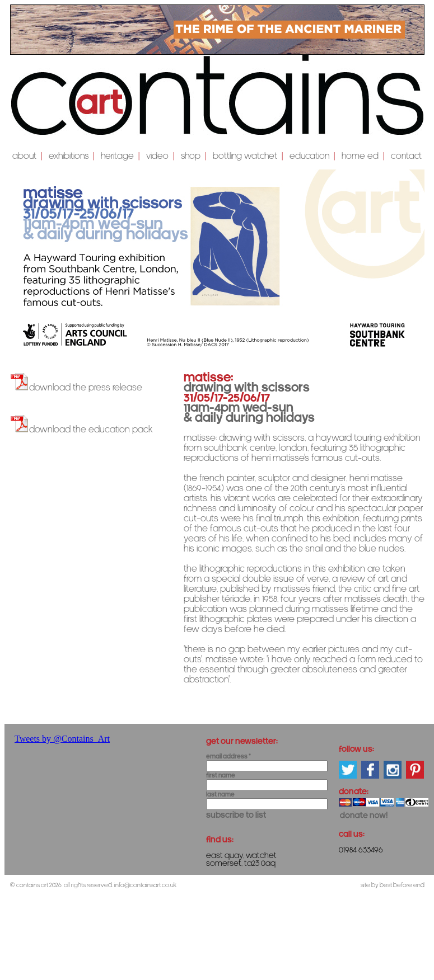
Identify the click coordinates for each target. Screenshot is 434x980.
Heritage (117, 156)
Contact (406, 156)
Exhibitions (69, 156)
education (309, 156)
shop (191, 156)
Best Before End (402, 885)
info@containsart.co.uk (145, 885)
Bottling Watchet (245, 156)
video (157, 156)
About (24, 156)
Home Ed (360, 156)
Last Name (220, 795)
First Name (221, 776)
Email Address (228, 757)
